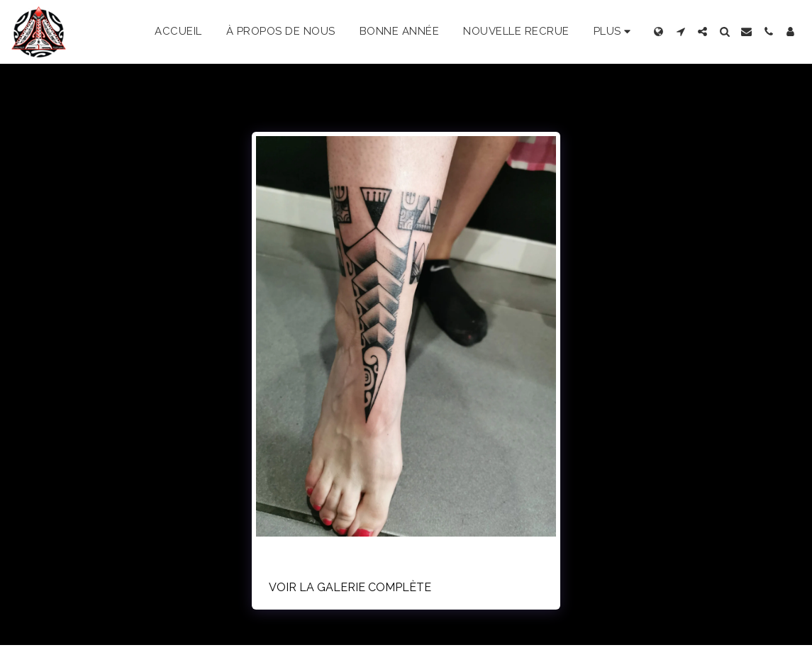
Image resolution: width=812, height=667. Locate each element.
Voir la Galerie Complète (350, 587)
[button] (680, 32)
